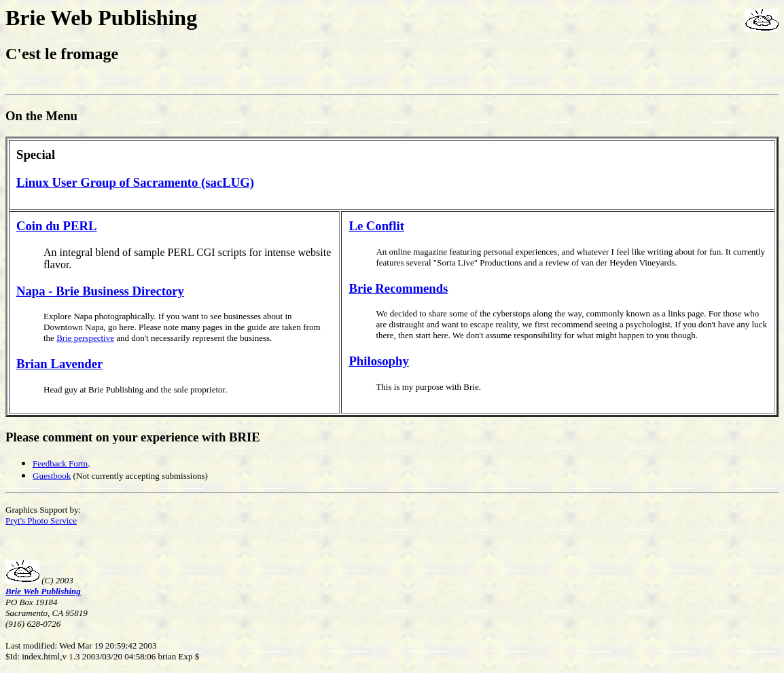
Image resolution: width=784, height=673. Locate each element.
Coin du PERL (57, 226)
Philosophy (378, 361)
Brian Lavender (59, 364)
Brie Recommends (398, 288)
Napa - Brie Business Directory (100, 291)
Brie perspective (85, 338)
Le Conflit (376, 226)
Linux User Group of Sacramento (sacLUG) (135, 182)
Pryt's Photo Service (41, 521)
